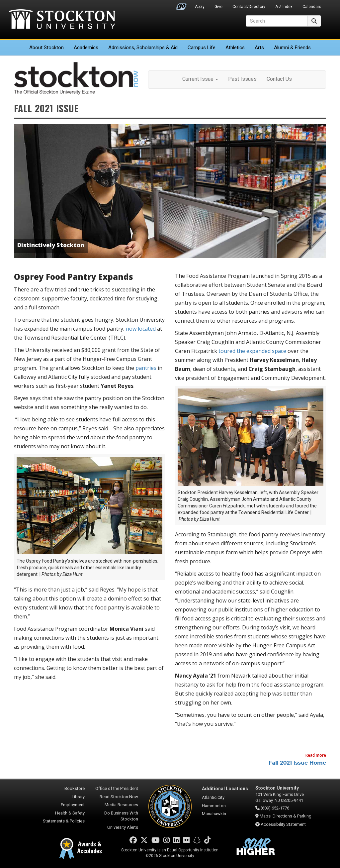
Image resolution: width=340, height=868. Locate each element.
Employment (73, 805)
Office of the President (117, 788)
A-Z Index (284, 7)
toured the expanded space (252, 351)
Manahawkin (214, 814)
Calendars (312, 7)
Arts (259, 48)
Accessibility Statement (283, 824)
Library (78, 797)
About (46, 48)
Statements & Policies (64, 821)
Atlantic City (213, 797)
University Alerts (123, 827)
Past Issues (242, 79)
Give (218, 7)
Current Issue (200, 79)
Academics (86, 48)
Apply (200, 7)
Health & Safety (70, 813)
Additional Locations (225, 789)
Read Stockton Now (119, 797)
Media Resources (121, 805)
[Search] (277, 21)
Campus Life (202, 48)
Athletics (235, 48)
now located (141, 329)
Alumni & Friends (292, 48)
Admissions (143, 48)
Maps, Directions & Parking (286, 816)
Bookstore (75, 788)
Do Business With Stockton (121, 816)
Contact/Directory (249, 7)
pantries (146, 368)
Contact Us (279, 79)
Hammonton (214, 806)
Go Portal (181, 5)
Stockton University (62, 20)
